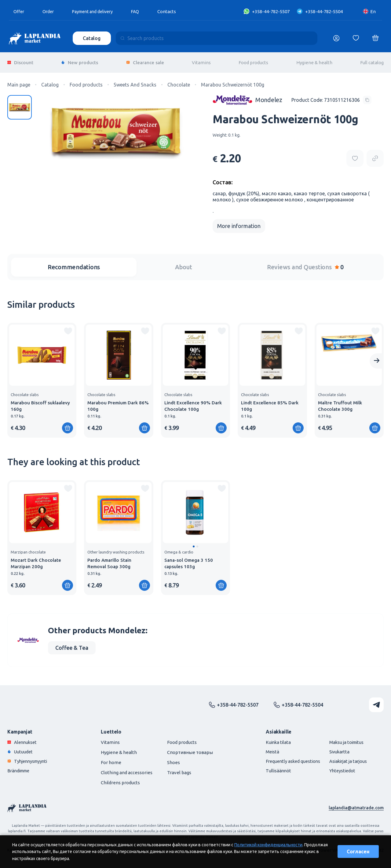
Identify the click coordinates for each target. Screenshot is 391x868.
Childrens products (120, 780)
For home (111, 759)
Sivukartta (337, 749)
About (184, 264)
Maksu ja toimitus (345, 739)
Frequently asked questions (289, 758)
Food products (253, 61)
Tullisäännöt (273, 768)
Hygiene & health (314, 61)
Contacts (174, 11)
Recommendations (74, 264)
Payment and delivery (97, 11)
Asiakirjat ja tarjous (347, 758)
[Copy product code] (331, 97)
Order (49, 11)
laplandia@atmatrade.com (356, 805)
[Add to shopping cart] (68, 425)
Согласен (358, 851)
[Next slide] (377, 358)
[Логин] (336, 38)
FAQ (142, 11)
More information (239, 223)
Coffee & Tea (72, 645)
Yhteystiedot (340, 768)
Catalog (92, 38)
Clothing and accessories (127, 769)
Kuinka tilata (273, 739)
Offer (19, 11)
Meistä (267, 749)
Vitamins (201, 61)
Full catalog (372, 61)
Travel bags (179, 769)
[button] (194, 543)
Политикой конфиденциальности (268, 845)
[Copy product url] (375, 155)
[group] (42, 377)
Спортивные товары (190, 749)
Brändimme (20, 768)
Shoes (174, 759)
